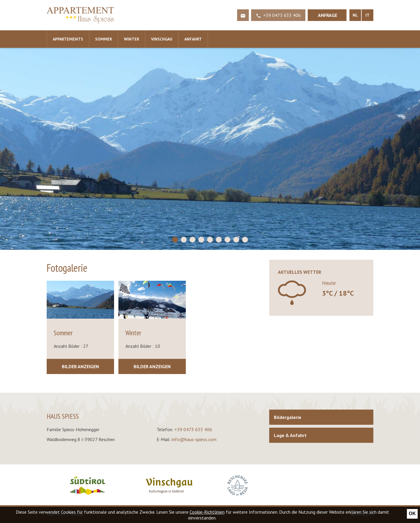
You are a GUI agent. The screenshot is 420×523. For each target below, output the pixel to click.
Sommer (104, 39)
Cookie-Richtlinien (207, 512)
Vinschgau (162, 39)
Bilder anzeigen (80, 366)
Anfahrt (193, 39)
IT (367, 15)
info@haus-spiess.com (194, 439)
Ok (412, 514)
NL (355, 15)
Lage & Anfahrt (290, 435)
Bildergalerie (288, 417)
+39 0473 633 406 (193, 429)
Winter (132, 39)
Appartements (68, 39)
